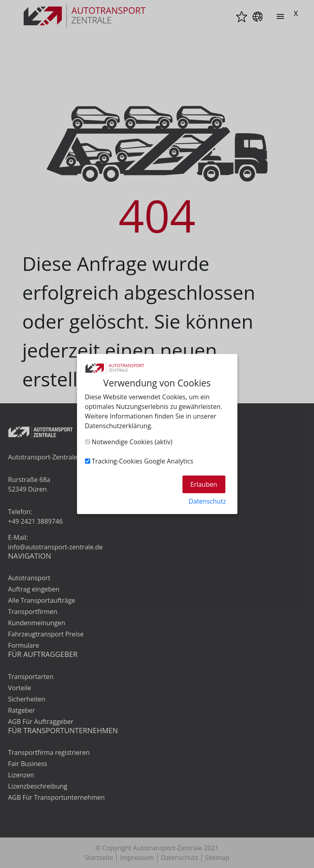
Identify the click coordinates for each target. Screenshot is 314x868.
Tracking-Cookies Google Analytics (139, 461)
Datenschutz (207, 501)
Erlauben (204, 484)
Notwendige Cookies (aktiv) (129, 442)
